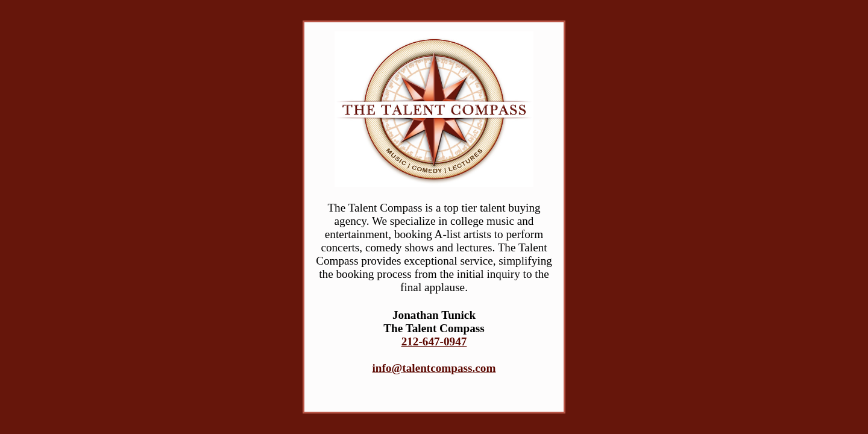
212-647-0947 (434, 341)
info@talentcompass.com (434, 368)
